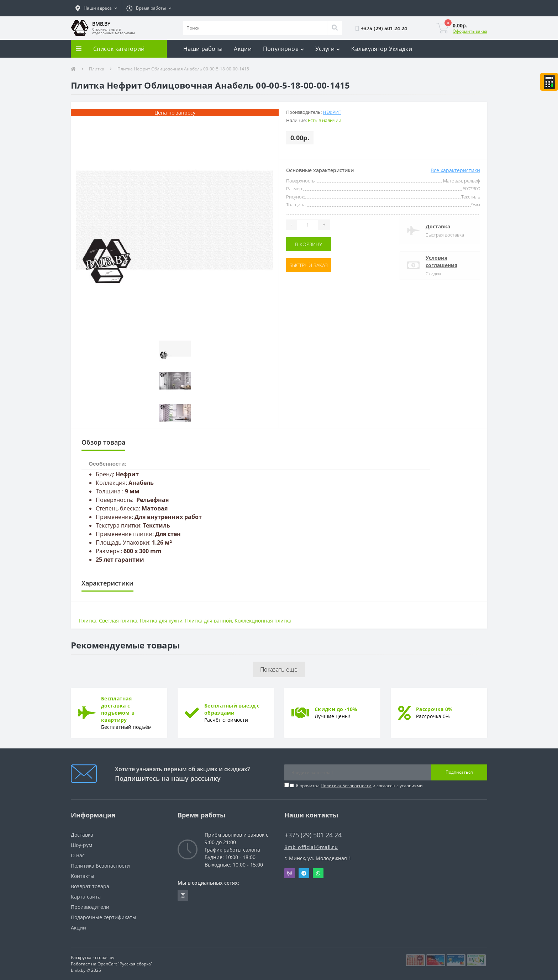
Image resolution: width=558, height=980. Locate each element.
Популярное (283, 49)
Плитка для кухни (161, 621)
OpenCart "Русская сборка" (125, 964)
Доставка (438, 226)
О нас (78, 855)
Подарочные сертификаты (104, 917)
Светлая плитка (118, 621)
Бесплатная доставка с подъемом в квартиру (118, 709)
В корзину (309, 244)
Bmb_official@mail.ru (311, 847)
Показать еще (279, 669)
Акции (243, 49)
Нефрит (332, 112)
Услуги (328, 49)
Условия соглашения (441, 261)
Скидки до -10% (336, 709)
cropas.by (105, 957)
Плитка (97, 69)
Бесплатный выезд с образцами (232, 709)
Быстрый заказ (309, 265)
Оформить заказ (470, 31)
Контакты (83, 876)
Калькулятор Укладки (382, 49)
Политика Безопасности (346, 786)
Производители (90, 907)
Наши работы (203, 49)
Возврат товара (90, 886)
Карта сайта (86, 897)
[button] (96, 8)
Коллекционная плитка (263, 621)
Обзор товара (103, 442)
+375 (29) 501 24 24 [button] (313, 835)
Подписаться (459, 772)
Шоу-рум (81, 845)
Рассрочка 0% (435, 709)
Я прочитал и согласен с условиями (359, 786)
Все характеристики (455, 170)
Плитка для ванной (209, 621)
